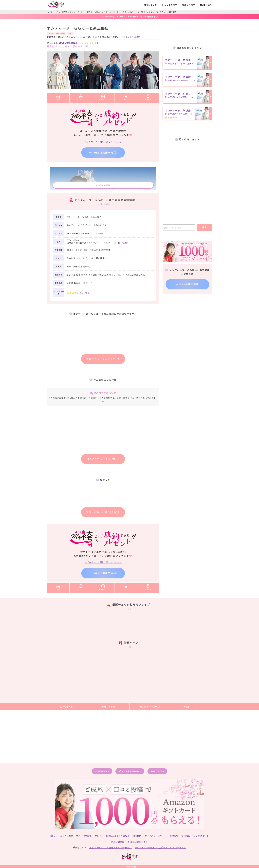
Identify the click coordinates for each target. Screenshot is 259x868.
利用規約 (137, 836)
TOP (58, 97)
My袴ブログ (191, 706)
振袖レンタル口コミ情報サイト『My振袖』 (111, 847)
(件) (87, 293)
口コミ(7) (81, 97)
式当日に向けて (84, 836)
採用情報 (186, 836)
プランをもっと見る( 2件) (103, 512)
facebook (157, 771)
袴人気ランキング (150, 706)
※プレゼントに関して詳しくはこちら (103, 142)
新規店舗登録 (118, 842)
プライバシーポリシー (156, 836)
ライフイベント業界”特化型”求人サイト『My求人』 (160, 847)
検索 (204, 227)
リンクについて (201, 836)
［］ (125, 243)
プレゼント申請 (109, 706)
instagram (102, 771)
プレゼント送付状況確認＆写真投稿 (112, 836)
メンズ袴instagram (130, 771)
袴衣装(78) (103, 97)
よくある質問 (67, 836)
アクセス (148, 97)
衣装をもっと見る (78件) (103, 359)
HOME (54, 836)
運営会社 (174, 836)
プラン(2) (126, 97)
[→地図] (136, 37)
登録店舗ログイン (138, 842)
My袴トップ (67, 706)
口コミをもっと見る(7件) (103, 459)
